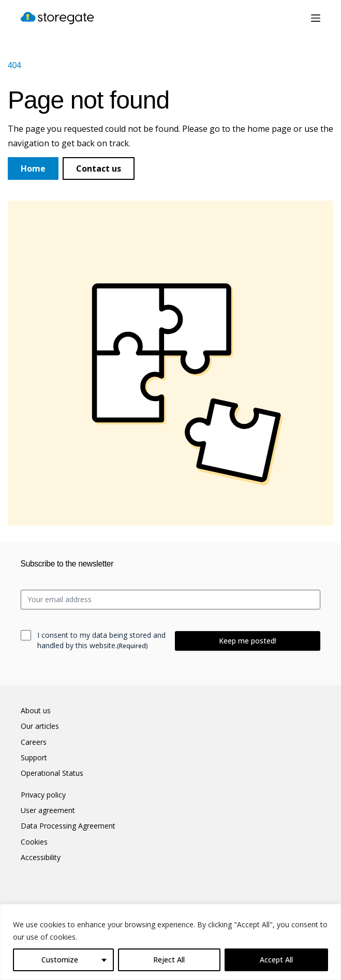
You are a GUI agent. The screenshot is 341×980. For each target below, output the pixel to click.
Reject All (169, 960)
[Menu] (316, 18)
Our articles (40, 726)
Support (34, 758)
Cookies (34, 842)
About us (36, 711)
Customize (60, 960)
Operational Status (52, 773)
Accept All (276, 960)
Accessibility (41, 857)
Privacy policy (43, 795)
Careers (34, 742)
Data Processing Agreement (68, 826)
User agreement (48, 810)
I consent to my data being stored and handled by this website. (101, 640)
